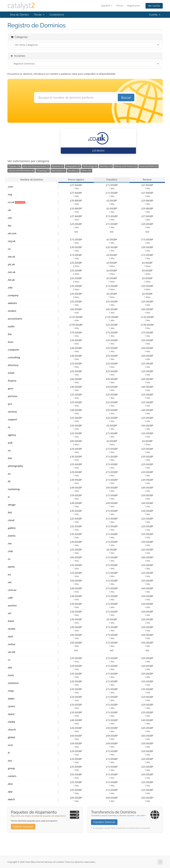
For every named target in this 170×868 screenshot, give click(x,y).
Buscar (126, 97)
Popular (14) (14, 166)
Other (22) (86, 170)
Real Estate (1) (58, 170)
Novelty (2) (73, 170)
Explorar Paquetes (23, 827)
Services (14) (106, 166)
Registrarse (133, 6)
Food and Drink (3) (149, 166)
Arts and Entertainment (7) (36, 166)
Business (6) (57, 166)
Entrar (120, 6)
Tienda (39, 15)
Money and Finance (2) (126, 166)
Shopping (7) (43, 170)
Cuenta (155, 15)
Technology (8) (90, 166)
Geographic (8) (73, 166)
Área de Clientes (19, 15)
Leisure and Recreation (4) (21, 170)
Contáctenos (57, 15)
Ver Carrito (154, 6)
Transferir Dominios (104, 822)
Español (107, 6)
